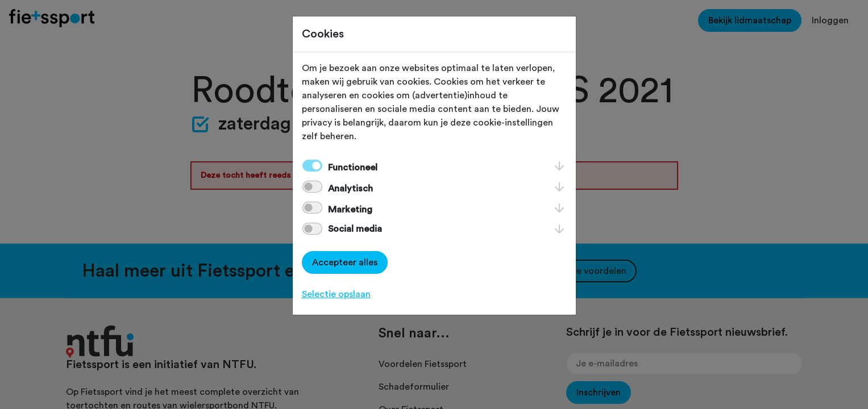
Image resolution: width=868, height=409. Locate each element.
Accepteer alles (345, 262)
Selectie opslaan (336, 294)
